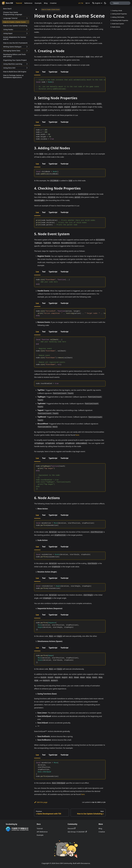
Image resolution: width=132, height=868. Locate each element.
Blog (46, 3)
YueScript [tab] (65, 72)
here (77, 435)
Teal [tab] (44, 72)
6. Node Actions (115, 27)
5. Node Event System (117, 24)
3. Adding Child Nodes (117, 17)
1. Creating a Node (116, 11)
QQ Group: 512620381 (77, 832)
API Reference (42, 832)
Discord (72, 828)
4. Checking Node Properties (119, 20)
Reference (28, 3)
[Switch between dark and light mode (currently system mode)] (105, 3)
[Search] (120, 3)
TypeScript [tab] (53, 72)
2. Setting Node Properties (119, 14)
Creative (53, 3)
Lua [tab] (37, 72)
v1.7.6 (81, 3)
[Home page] (36, 10)
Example (38, 3)
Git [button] (87, 3)
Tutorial (19, 3)
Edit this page (41, 802)
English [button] (96, 3)
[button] (16, 18)
